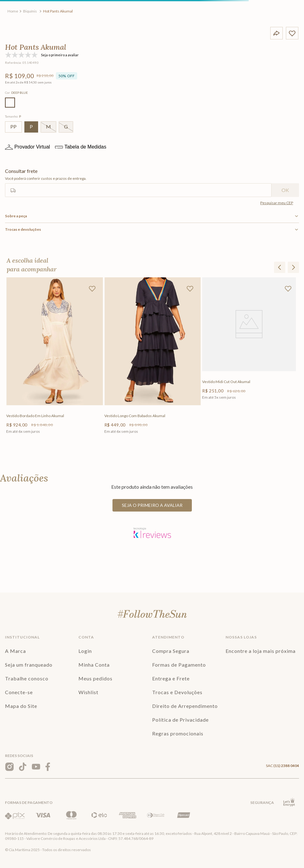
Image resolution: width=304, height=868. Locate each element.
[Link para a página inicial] (13, 11)
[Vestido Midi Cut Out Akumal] (250, 362)
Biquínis (30, 11)
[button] (10, 103)
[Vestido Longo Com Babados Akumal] (152, 362)
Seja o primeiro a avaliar (152, 505)
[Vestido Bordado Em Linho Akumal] (54, 362)
